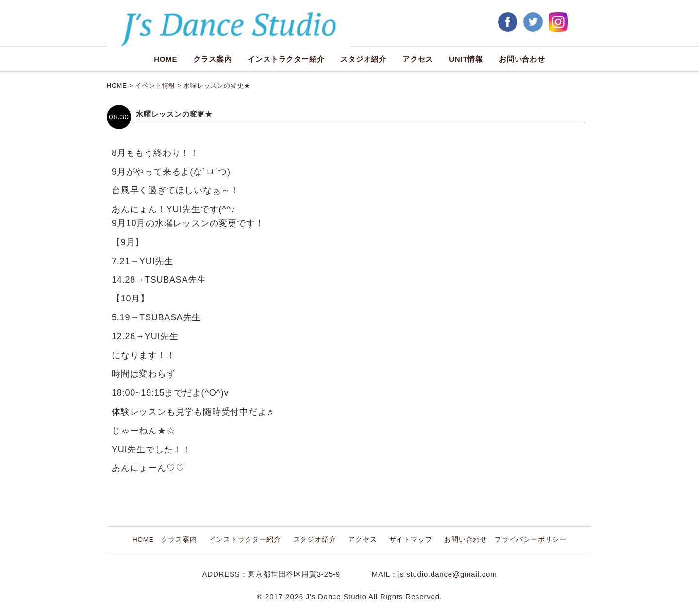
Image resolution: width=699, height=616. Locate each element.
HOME (166, 59)
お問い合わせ (522, 59)
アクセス (418, 59)
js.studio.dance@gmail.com (448, 574)
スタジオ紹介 (363, 59)
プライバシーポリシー (531, 540)
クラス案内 (212, 59)
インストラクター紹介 (286, 59)
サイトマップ (411, 540)
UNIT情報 (466, 59)
